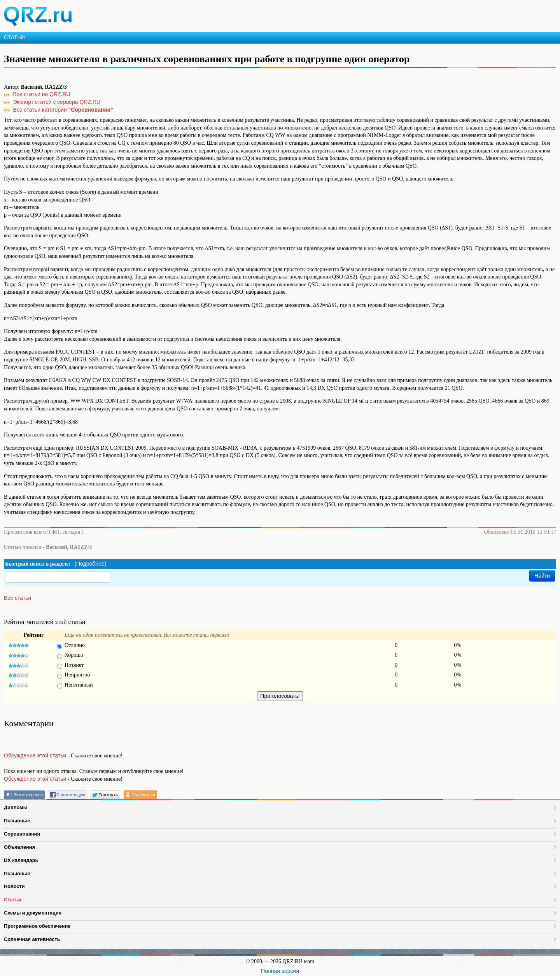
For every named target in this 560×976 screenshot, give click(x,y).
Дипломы (16, 807)
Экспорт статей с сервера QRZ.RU (57, 102)
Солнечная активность (32, 939)
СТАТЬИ (14, 37)
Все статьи (17, 598)
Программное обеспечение (37, 926)
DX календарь (21, 860)
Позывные (17, 821)
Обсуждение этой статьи (35, 755)
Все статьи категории (63, 110)
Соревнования (22, 834)
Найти (542, 576)
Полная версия (280, 971)
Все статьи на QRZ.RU (42, 94)
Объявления (19, 847)
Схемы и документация (33, 913)
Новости (14, 886)
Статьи (13, 900)
